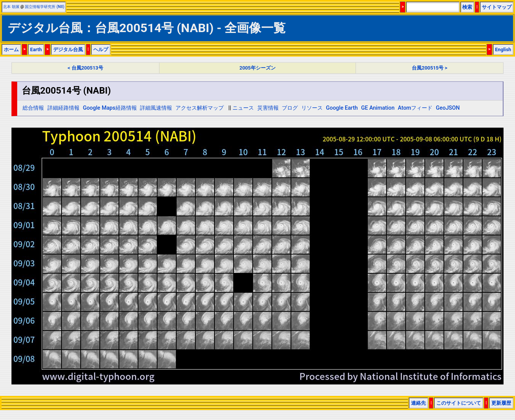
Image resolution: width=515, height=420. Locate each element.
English (503, 49)
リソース (312, 108)
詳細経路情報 (63, 108)
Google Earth (342, 108)
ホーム (11, 49)
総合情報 (33, 108)
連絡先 (418, 403)
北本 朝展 (11, 7)
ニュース (243, 108)
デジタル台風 (68, 49)
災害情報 (268, 108)
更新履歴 (501, 403)
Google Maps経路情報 (110, 108)
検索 (467, 7)
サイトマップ (497, 7)
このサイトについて (459, 403)
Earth (36, 49)
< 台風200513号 (85, 68)
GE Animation (378, 108)
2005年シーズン (257, 68)
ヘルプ (101, 49)
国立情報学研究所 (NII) (45, 7)
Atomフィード (415, 108)
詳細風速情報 (156, 108)
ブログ (290, 108)
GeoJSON (448, 108)
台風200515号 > (430, 68)
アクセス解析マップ (200, 108)
